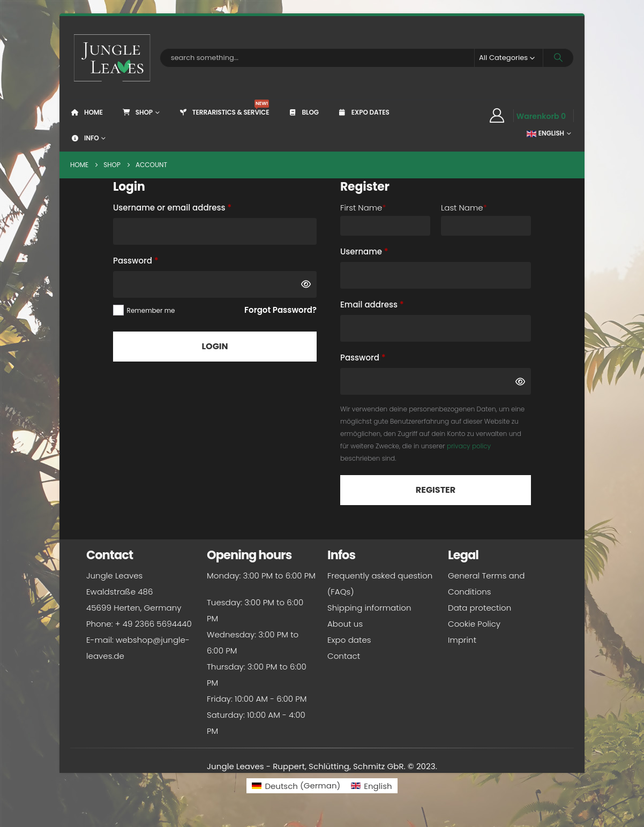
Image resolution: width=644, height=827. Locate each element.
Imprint (462, 640)
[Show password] (306, 284)
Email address (390, 303)
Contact (344, 656)
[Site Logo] (112, 58)
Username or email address (190, 206)
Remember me (151, 310)
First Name (363, 208)
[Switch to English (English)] (371, 785)
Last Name (464, 208)
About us (345, 624)
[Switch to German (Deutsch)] (296, 785)
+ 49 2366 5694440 (153, 624)
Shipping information (369, 608)
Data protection (480, 608)
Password (153, 260)
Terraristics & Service (224, 108)
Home (87, 112)
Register (436, 490)
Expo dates (364, 112)
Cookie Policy (474, 624)
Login (215, 346)
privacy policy (469, 446)
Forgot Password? (280, 310)
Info (84, 138)
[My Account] (497, 116)
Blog (303, 112)
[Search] (558, 58)
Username (382, 250)
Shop (137, 112)
